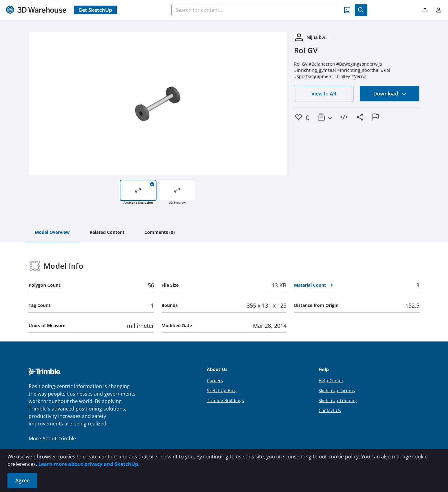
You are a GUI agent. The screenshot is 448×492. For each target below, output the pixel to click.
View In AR (324, 94)
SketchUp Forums (337, 390)
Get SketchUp (95, 10)
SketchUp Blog (222, 390)
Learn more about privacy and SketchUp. (89, 464)
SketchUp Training (338, 400)
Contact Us (330, 410)
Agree (22, 480)
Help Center (331, 381)
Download (390, 94)
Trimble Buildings (225, 400)
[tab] (52, 233)
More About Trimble (52, 439)
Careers (215, 381)
